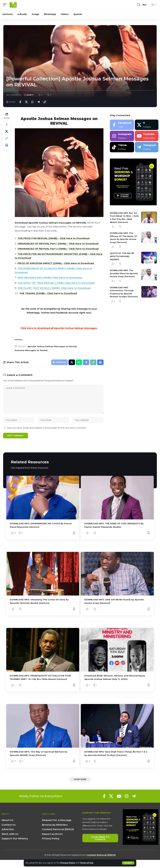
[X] (147, 126)
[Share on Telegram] (41, 102)
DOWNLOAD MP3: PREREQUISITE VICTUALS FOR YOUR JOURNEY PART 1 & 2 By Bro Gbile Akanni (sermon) (40, 683)
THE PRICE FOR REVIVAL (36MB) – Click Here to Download (54, 238)
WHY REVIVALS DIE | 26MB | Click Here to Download (50, 278)
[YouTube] (119, 804)
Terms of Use (89, 863)
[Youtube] (147, 137)
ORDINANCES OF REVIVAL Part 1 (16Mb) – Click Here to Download (59, 244)
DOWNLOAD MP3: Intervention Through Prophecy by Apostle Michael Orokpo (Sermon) (122, 297)
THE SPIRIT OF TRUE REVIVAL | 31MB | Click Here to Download (57, 283)
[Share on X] (27, 102)
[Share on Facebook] (20, 102)
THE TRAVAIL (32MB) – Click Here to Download (49, 293)
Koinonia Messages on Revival (33, 351)
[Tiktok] (122, 148)
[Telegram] (147, 148)
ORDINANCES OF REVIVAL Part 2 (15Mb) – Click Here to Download (59, 249)
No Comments (14, 95)
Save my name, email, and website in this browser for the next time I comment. (47, 431)
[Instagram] (122, 137)
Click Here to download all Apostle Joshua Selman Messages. (59, 328)
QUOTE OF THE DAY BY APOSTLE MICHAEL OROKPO (123, 257)
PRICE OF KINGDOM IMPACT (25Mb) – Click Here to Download (56, 263)
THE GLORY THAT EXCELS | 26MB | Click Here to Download (55, 288)
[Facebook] (122, 126)
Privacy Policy (68, 863)
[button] (128, 863)
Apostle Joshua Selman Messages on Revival (54, 347)
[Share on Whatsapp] (34, 102)
